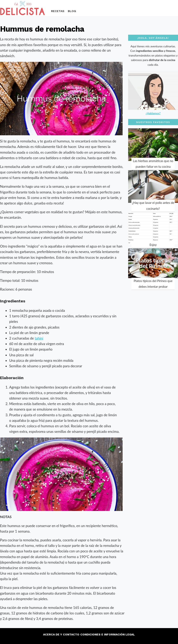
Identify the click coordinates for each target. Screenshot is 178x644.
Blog (72, 11)
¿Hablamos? (153, 113)
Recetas (58, 11)
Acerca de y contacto (61, 634)
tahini (39, 338)
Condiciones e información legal (108, 634)
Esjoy (153, 245)
